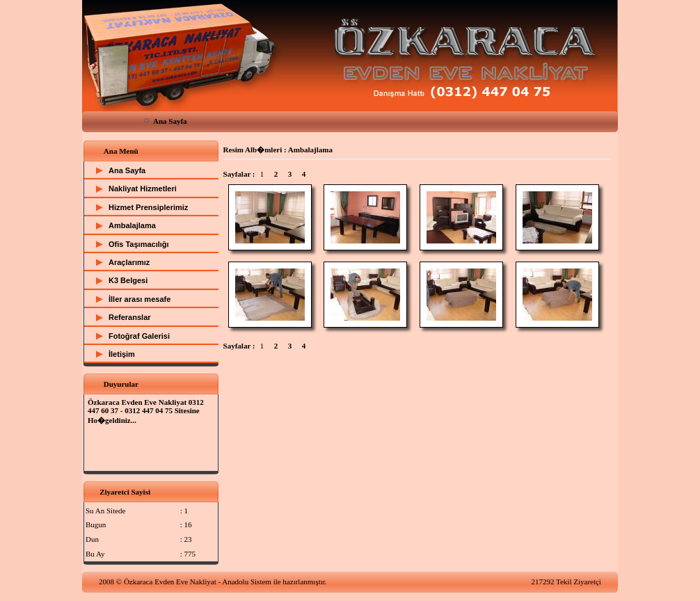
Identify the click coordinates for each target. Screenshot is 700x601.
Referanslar (130, 317)
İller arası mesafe (140, 299)
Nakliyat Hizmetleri (143, 189)
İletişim (122, 354)
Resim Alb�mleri (253, 150)
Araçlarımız (129, 262)
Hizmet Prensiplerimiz (148, 207)
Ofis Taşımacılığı (139, 244)
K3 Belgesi (128, 280)
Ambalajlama (132, 225)
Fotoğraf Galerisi (139, 336)
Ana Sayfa (170, 121)
